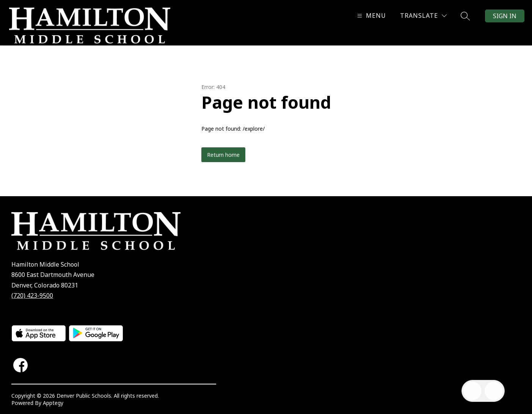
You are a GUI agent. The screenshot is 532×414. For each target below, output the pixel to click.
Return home (223, 155)
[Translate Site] (423, 16)
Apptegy (53, 403)
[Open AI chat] (494, 391)
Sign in (505, 16)
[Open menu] (371, 16)
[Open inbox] (472, 391)
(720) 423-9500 (32, 295)
